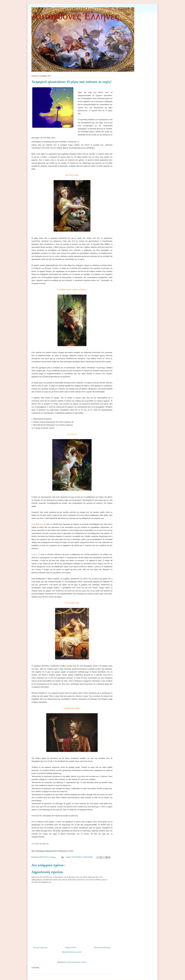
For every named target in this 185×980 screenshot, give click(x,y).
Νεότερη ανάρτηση (40, 947)
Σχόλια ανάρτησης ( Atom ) (77, 962)
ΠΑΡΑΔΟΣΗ (88, 857)
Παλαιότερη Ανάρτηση (102, 947)
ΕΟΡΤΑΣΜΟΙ (77, 857)
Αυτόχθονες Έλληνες (75, 16)
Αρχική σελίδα (71, 947)
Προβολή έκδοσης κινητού (72, 952)
